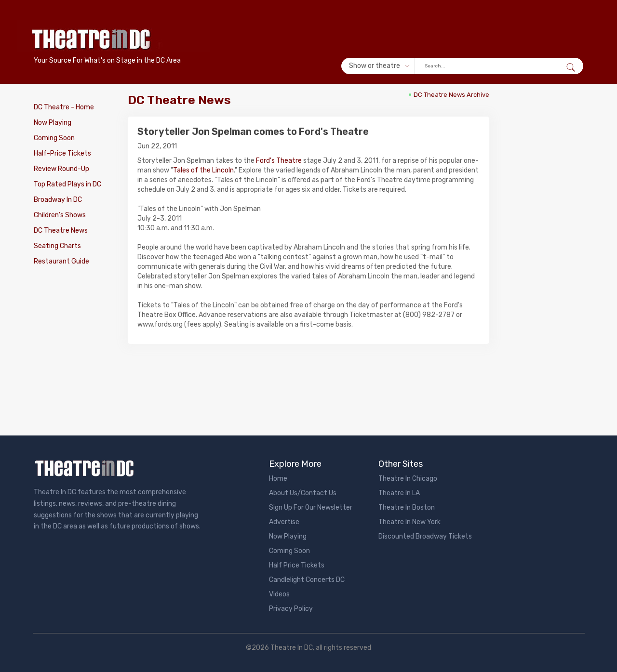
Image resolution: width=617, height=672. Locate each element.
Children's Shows (60, 215)
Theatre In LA (399, 493)
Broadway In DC (58, 200)
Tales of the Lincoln (203, 170)
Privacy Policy (291, 609)
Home (278, 479)
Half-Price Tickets (62, 153)
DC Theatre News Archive (451, 95)
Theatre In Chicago (408, 479)
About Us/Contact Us (303, 493)
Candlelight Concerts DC (307, 580)
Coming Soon (54, 138)
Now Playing (53, 123)
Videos (279, 594)
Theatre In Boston (407, 507)
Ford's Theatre (279, 161)
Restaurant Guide (61, 261)
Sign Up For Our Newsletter (311, 507)
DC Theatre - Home (64, 107)
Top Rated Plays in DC (67, 184)
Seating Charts (57, 246)
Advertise (284, 522)
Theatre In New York (409, 522)
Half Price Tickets (297, 565)
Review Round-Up (61, 169)
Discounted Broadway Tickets (425, 536)
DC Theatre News (61, 231)
